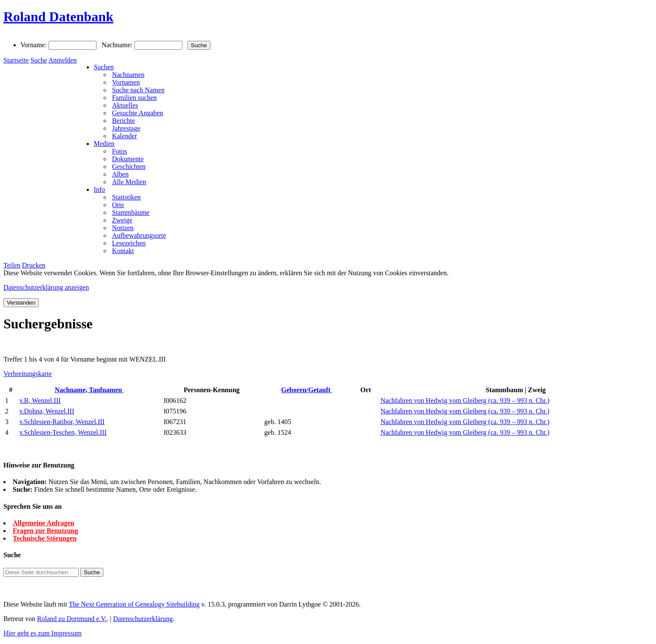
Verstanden (21, 303)
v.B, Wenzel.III (40, 400)
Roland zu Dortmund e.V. (72, 619)
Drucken (34, 265)
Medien (104, 144)
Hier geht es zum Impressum (43, 633)
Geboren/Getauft (307, 390)
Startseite (16, 60)
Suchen (104, 67)
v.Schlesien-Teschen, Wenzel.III (63, 432)
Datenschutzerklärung (143, 619)
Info (99, 189)
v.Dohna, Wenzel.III (47, 411)
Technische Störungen (45, 538)
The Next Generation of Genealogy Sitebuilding (134, 604)
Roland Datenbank (58, 17)
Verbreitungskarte (28, 374)
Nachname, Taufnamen (89, 390)
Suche (39, 60)
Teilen (12, 265)
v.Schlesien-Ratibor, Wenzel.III (62, 422)
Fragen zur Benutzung (45, 531)
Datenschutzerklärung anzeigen (46, 287)
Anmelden (63, 60)
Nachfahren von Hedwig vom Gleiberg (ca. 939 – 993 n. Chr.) (465, 400)
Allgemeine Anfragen (43, 523)
